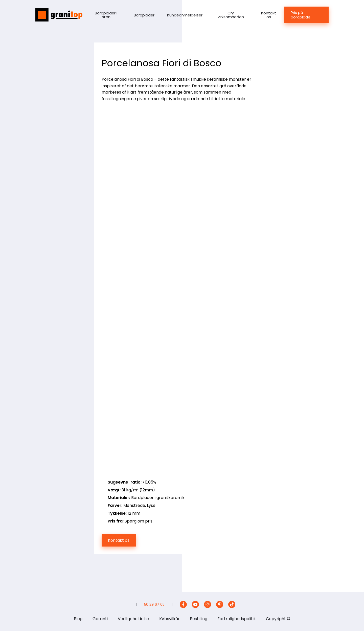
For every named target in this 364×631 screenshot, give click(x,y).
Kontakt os (269, 15)
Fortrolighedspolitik (237, 619)
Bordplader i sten (106, 15)
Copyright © (278, 619)
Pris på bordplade (301, 15)
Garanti (100, 619)
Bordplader (144, 15)
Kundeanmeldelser (185, 15)
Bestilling (199, 619)
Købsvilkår (169, 619)
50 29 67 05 (154, 604)
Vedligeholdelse (133, 619)
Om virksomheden (231, 15)
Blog (78, 619)
